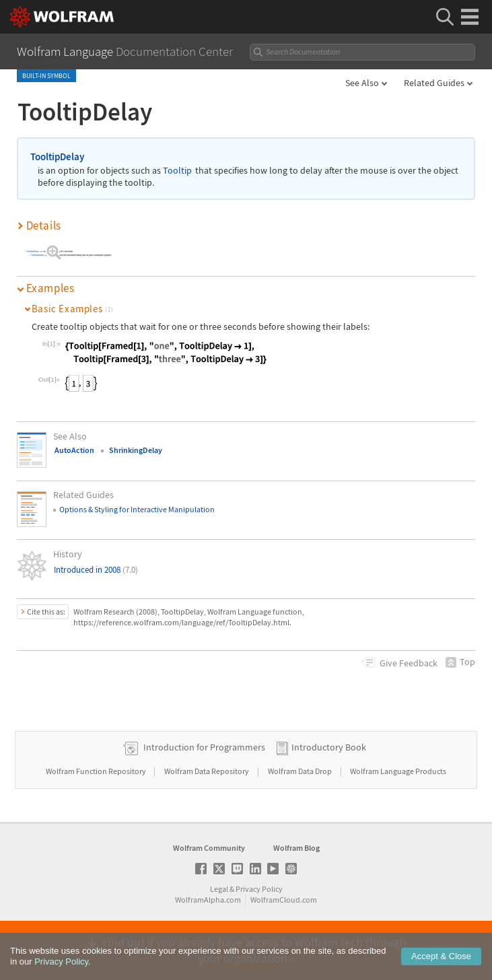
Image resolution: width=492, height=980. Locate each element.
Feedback (409, 663)
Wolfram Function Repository (97, 771)
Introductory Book (329, 747)
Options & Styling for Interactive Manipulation (137, 509)
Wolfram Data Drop (301, 771)
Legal (219, 889)
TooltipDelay (57, 156)
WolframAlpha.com (208, 900)
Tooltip (177, 171)
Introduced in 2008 (96, 570)
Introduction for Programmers (204, 747)
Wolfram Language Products (398, 771)
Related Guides (434, 83)
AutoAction (74, 450)
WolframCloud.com (284, 900)
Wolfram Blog (296, 848)
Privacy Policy (259, 889)
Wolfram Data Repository (207, 771)
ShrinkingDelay (136, 450)
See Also (362, 83)
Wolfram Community (209, 848)
